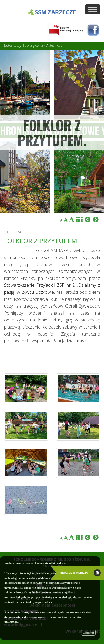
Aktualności (55, 45)
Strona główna (33, 45)
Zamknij (88, 633)
